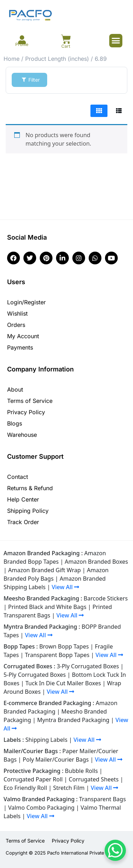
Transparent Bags (102, 799)
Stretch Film (69, 788)
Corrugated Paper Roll (33, 779)
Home (12, 59)
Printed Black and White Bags (47, 607)
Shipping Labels (47, 740)
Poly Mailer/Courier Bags (56, 759)
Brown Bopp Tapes (64, 646)
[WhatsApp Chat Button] (115, 850)
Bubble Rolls (81, 771)
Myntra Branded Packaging (73, 720)
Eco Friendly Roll (25, 788)
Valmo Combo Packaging (41, 808)
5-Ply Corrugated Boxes (35, 675)
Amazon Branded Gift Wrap (45, 570)
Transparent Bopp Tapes (57, 655)
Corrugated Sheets (94, 779)
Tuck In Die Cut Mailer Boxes (63, 683)
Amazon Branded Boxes (96, 562)
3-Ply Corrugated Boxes (88, 666)
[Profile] (22, 40)
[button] (116, 41)
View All (65, 587)
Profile (22, 44)
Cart (66, 46)
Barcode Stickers (106, 598)
